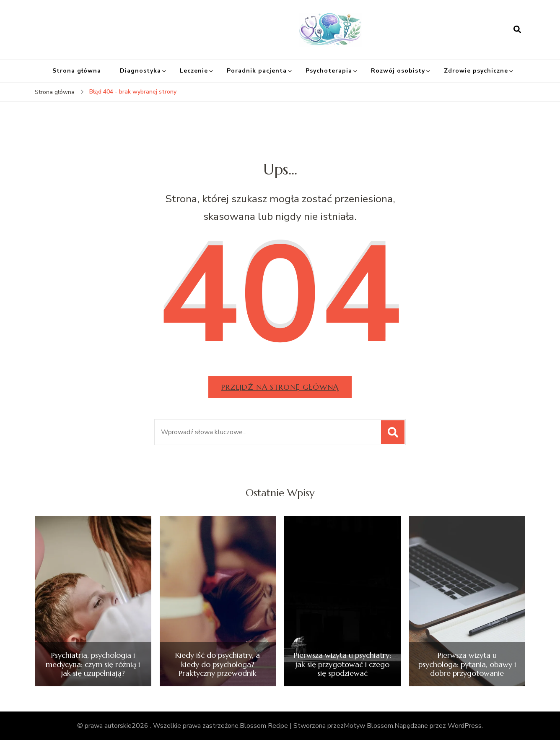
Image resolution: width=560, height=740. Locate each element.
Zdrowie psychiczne (476, 71)
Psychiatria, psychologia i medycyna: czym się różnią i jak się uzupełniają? (93, 664)
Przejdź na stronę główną (280, 387)
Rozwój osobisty (398, 71)
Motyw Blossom (368, 726)
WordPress (465, 726)
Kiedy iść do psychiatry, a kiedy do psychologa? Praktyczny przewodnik (218, 664)
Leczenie (194, 71)
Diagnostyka (140, 71)
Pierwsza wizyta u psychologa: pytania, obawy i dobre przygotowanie (467, 664)
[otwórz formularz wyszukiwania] (517, 29)
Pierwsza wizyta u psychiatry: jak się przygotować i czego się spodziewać (342, 664)
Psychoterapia (329, 71)
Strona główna (77, 71)
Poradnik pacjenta (257, 71)
